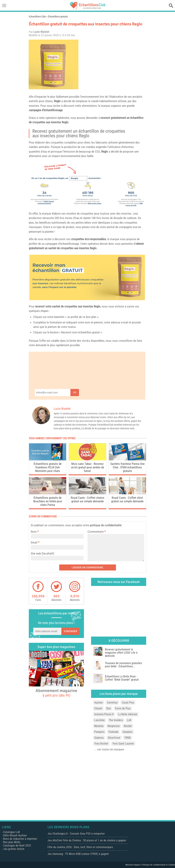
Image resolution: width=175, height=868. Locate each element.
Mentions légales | (134, 865)
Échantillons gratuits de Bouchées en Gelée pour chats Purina (48, 501)
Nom (34, 532)
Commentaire (97, 532)
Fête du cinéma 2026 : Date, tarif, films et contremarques (80, 847)
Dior (109, 708)
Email (34, 542)
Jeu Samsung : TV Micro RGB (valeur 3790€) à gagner (78, 854)
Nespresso (114, 726)
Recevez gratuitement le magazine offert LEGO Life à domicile (121, 653)
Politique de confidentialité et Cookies (158, 865)
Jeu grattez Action (14, 849)
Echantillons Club (37, 17)
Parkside (113, 732)
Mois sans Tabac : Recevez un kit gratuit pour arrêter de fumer (87, 467)
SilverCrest (114, 738)
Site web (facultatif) (42, 553)
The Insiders (116, 720)
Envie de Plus (123, 708)
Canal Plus (128, 703)
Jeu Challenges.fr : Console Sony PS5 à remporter (76, 834)
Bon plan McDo (12, 842)
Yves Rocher (101, 744)
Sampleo (128, 732)
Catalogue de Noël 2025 (17, 846)
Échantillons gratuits (58, 17)
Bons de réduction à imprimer (20, 839)
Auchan (99, 703)
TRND (128, 738)
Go (75, 392)
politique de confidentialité (106, 525)
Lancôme (100, 720)
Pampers (99, 732)
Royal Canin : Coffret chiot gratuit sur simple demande (127, 499)
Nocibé (128, 726)
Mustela (99, 726)
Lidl (129, 720)
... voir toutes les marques (109, 749)
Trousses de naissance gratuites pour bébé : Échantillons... (123, 665)
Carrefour (112, 703)
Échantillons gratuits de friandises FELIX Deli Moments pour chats (48, 467)
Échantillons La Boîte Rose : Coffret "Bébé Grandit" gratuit (122, 678)
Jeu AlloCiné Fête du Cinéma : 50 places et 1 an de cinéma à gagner (87, 840)
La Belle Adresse (128, 714)
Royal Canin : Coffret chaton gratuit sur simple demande (87, 499)
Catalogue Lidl (12, 832)
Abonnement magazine (56, 693)
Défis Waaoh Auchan (15, 835)
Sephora (99, 738)
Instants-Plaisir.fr (104, 714)
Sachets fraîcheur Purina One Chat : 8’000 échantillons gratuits (127, 467)
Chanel (98, 708)
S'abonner (70, 631)
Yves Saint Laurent (123, 744)
